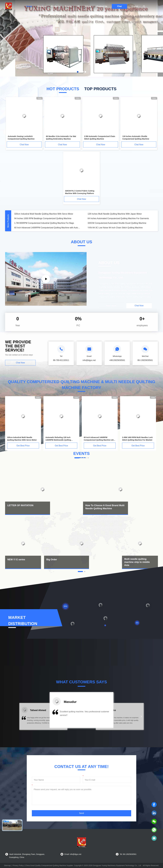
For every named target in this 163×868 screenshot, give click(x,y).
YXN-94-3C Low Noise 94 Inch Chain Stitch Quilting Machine (115, 228)
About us (42, 6)
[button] (22, 718)
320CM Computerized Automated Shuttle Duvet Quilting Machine (117, 223)
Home (29, 6)
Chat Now (24, 145)
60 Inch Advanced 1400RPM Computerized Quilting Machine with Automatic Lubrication (48, 228)
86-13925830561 (145, 360)
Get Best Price (23, 446)
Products (55, 6)
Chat (119, 6)
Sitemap (7, 865)
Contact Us (102, 6)
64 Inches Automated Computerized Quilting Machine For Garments (118, 218)
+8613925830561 (117, 360)
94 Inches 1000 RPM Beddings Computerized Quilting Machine (43, 218)
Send (81, 813)
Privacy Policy (18, 865)
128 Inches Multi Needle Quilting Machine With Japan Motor (115, 214)
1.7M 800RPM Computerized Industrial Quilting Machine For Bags (44, 223)
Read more (111, 306)
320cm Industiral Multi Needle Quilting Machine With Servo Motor (44, 214)
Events (68, 6)
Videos (88, 6)
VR (78, 6)
